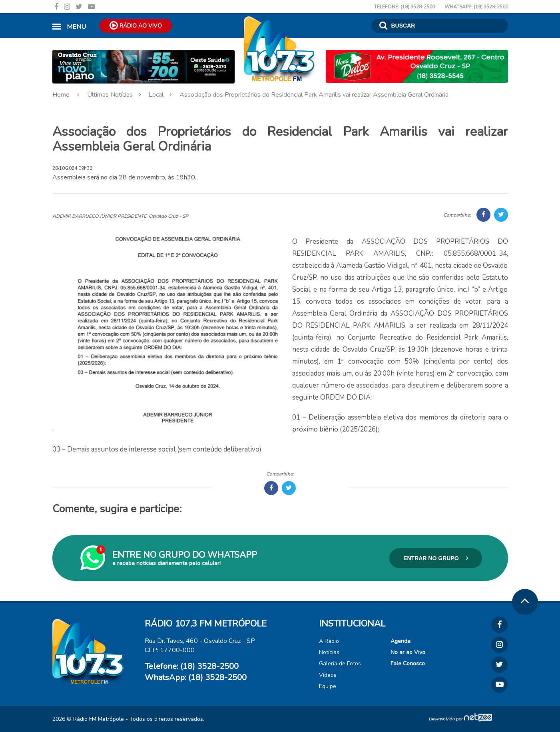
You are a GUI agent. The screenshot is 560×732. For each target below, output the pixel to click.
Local (163, 95)
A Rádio (329, 641)
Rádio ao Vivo (136, 25)
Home (69, 95)
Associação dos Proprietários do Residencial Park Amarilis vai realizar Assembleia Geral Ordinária (314, 95)
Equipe (328, 686)
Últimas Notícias (117, 95)
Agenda (401, 641)
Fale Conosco (408, 663)
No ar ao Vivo (408, 652)
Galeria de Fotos (340, 663)
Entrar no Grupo (436, 558)
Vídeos (328, 675)
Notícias (329, 652)
